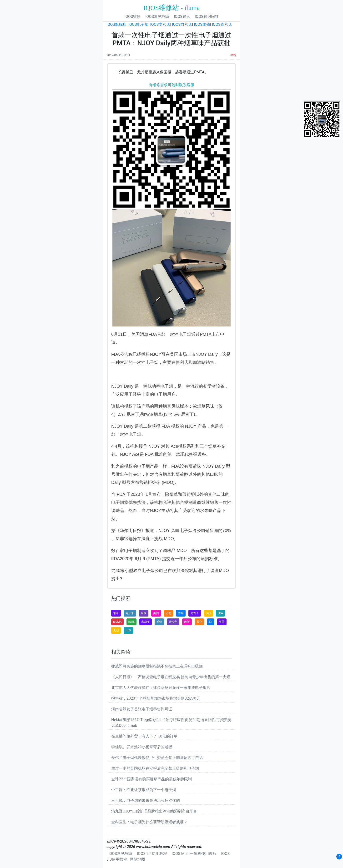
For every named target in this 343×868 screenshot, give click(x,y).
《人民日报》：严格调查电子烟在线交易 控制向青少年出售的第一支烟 (171, 677)
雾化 (199, 622)
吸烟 (144, 613)
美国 (156, 613)
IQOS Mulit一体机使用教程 (194, 854)
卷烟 (159, 622)
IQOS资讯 (182, 17)
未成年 (146, 622)
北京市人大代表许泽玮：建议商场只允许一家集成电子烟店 (161, 688)
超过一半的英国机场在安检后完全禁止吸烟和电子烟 (155, 768)
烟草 (116, 613)
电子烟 (130, 613)
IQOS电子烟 (138, 24)
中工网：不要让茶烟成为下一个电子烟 (144, 790)
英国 (222, 622)
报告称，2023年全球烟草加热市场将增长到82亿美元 (156, 698)
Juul (208, 613)
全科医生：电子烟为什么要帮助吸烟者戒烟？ (149, 822)
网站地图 (137, 859)
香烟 (181, 613)
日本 (128, 630)
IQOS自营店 (182, 24)
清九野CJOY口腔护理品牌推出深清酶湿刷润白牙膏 (154, 811)
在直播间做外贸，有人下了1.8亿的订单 (144, 736)
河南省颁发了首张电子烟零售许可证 (142, 709)
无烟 (116, 630)
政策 (187, 622)
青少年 (173, 622)
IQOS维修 (132, 17)
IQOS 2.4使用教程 (152, 854)
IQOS (132, 622)
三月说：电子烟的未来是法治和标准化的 (146, 800)
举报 (233, 55)
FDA (220, 613)
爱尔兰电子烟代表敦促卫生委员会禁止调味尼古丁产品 (157, 758)
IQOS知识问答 (207, 17)
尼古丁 (195, 613)
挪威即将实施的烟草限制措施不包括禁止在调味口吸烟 (157, 666)
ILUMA (117, 622)
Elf (211, 622)
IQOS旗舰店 (116, 24)
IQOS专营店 (160, 24)
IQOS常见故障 (157, 17)
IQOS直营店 (222, 24)
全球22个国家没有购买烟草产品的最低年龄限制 (151, 779)
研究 (168, 613)
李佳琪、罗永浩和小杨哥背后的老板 (142, 747)
